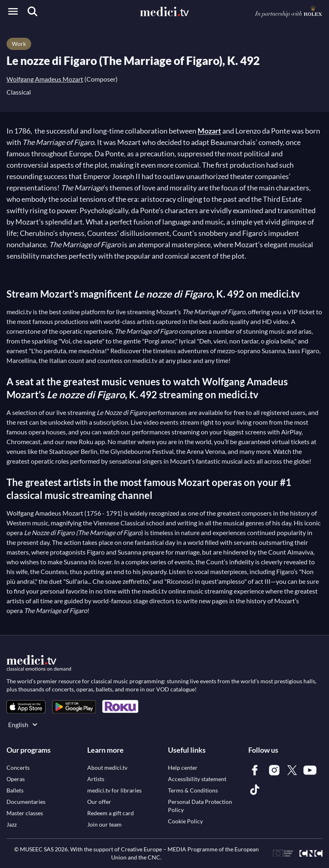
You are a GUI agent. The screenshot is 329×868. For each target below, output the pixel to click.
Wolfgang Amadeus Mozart (45, 79)
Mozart (209, 131)
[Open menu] (13, 11)
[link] (26, 707)
